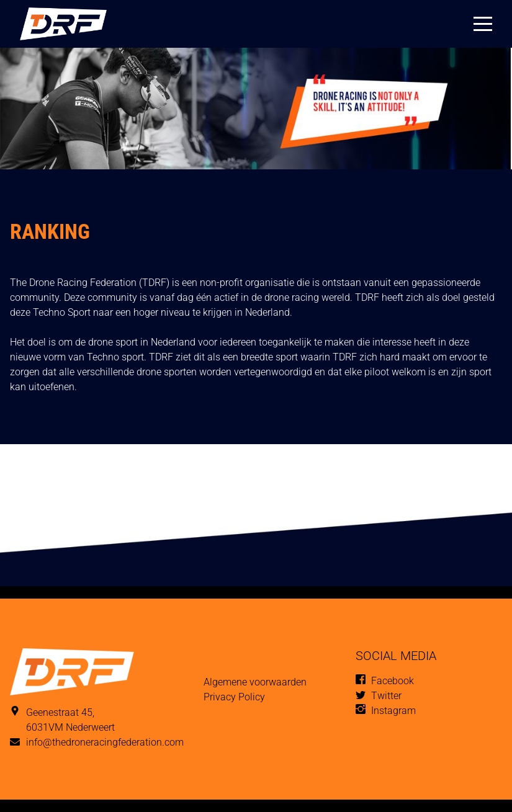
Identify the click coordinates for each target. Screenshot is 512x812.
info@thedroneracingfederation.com (105, 742)
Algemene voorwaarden (255, 682)
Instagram (393, 711)
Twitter (386, 696)
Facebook (393, 681)
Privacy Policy (234, 697)
